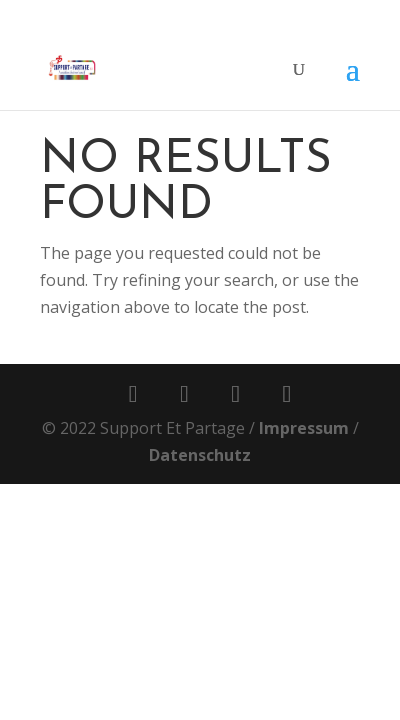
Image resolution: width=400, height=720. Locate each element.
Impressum (304, 428)
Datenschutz (200, 455)
